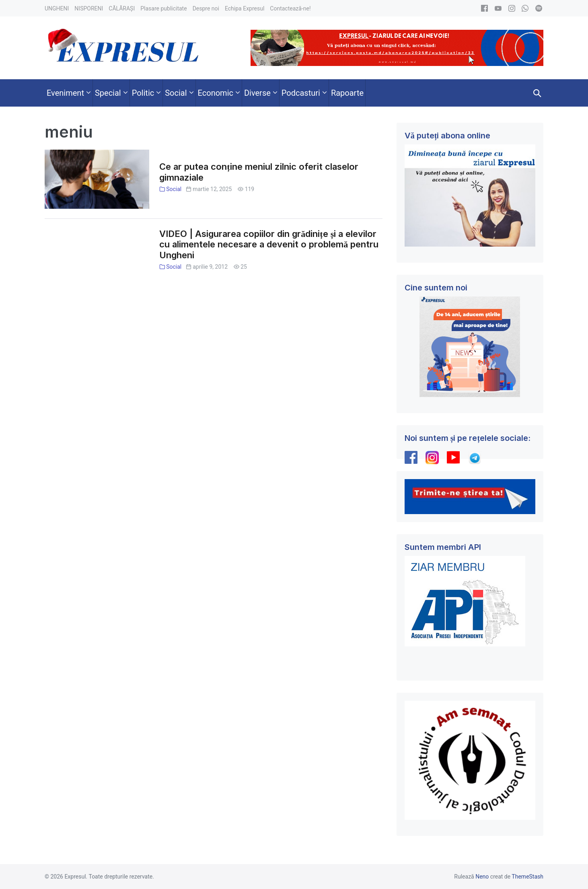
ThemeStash (527, 877)
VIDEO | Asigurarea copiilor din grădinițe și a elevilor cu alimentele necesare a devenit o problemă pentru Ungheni (269, 245)
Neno (482, 877)
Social (174, 189)
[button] (537, 93)
